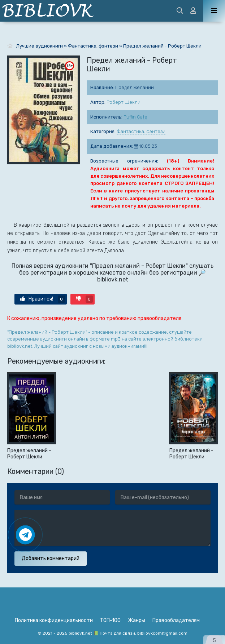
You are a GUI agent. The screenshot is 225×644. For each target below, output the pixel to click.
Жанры (137, 620)
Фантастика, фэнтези (141, 131)
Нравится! (42, 299)
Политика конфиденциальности (54, 620)
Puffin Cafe (135, 117)
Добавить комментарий (51, 558)
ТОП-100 (110, 620)
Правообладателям (176, 620)
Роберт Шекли (124, 102)
